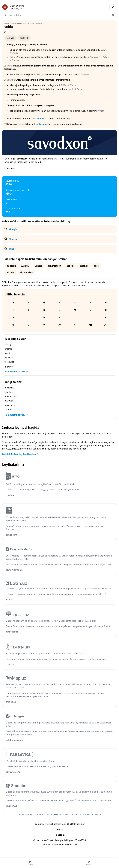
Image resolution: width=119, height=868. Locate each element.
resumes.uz (88, 814)
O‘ (59, 325)
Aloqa (60, 829)
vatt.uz (68, 814)
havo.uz (98, 814)
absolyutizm (26, 272)
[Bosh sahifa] (31, 7)
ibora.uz (22, 814)
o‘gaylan (9, 357)
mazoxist (9, 388)
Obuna (45, 845)
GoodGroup (58, 845)
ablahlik (84, 266)
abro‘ (97, 266)
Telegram (59, 835)
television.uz (59, 814)
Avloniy (25, 266)
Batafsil (11, 169)
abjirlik (70, 266)
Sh (90, 325)
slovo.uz (48, 814)
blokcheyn (10, 405)
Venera (39, 266)
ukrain (8, 353)
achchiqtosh (54, 266)
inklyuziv (9, 401)
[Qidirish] (113, 15)
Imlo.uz (15, 449)
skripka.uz (39, 814)
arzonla (8, 349)
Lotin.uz (43, 124)
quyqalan (9, 366)
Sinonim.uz (41, 119)
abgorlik (11, 266)
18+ (75, 845)
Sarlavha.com (40, 449)
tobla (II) (24, 38)
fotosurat (9, 362)
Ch (106, 325)
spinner (8, 409)
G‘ (75, 325)
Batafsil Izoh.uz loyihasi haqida (21, 454)
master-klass (11, 396)
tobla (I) (10, 38)
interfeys (9, 392)
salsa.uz (30, 814)
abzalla (10, 272)
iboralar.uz (77, 814)
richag (8, 344)
